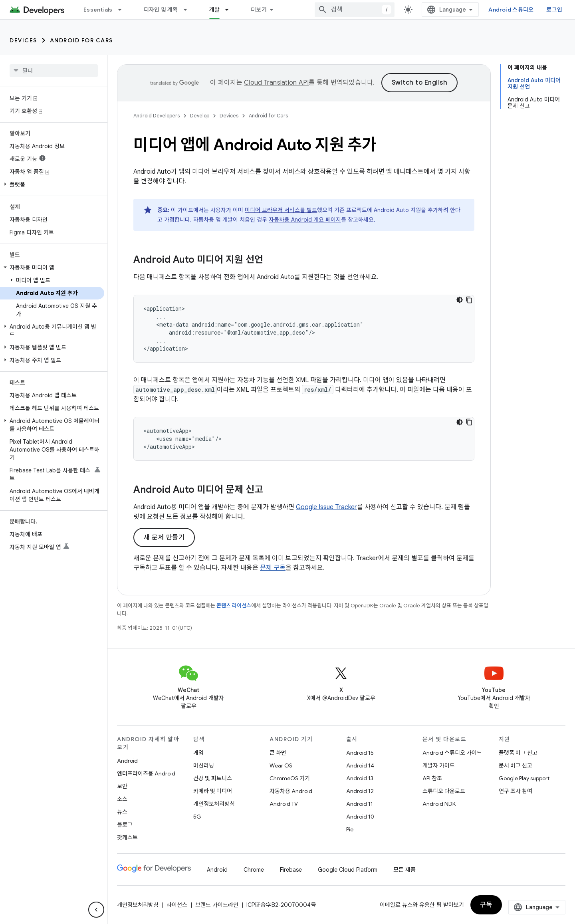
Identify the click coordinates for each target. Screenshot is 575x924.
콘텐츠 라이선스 (234, 606)
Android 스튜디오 (511, 10)
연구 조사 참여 (516, 791)
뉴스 (122, 812)
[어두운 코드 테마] (460, 300)
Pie (350, 829)
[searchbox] (54, 71)
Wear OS (281, 765)
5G (197, 817)
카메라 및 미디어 (213, 791)
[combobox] (355, 10)
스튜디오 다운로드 (444, 791)
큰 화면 (278, 753)
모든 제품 (404, 870)
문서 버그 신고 (516, 765)
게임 (198, 753)
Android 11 (360, 804)
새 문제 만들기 (164, 537)
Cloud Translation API (276, 83)
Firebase (291, 870)
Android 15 (360, 753)
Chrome (254, 870)
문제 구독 (273, 568)
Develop (200, 116)
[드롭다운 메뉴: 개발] (230, 10)
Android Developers (157, 116)
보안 (122, 786)
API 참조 (432, 778)
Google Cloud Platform (348, 870)
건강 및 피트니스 (213, 778)
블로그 (125, 825)
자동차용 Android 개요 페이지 (305, 220)
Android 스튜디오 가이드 (452, 753)
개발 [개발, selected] (215, 10)
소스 (122, 799)
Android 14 (360, 765)
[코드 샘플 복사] (469, 300)
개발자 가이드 (439, 765)
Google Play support (524, 778)
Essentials (98, 10)
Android (127, 761)
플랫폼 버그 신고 (518, 753)
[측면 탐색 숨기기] (96, 910)
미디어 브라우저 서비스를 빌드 (281, 210)
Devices (23, 40)
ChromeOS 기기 (290, 778)
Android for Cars (81, 40)
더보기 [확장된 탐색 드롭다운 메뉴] (259, 10)
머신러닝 (204, 765)
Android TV (284, 804)
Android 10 (360, 817)
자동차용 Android (291, 791)
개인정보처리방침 (214, 804)
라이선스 (177, 905)
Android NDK (439, 804)
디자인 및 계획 (161, 10)
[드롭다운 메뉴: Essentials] (123, 10)
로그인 (554, 10)
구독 (486, 905)
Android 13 (360, 778)
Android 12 (360, 791)
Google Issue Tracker (326, 507)
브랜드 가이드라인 (217, 905)
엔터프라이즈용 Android (146, 773)
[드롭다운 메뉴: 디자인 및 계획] (189, 10)
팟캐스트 (127, 837)
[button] (52, 184)
